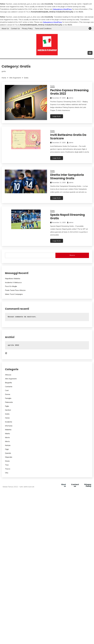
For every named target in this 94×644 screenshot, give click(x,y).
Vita (7, 473)
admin (71, 98)
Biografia (8, 383)
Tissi (7, 465)
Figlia (7, 406)
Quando (8, 453)
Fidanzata (9, 402)
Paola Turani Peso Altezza (15, 290)
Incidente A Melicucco (13, 282)
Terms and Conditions (43, 28)
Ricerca (72, 255)
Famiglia (8, 398)
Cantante (9, 387)
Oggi (7, 449)
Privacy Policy (27, 28)
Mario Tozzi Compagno (14, 294)
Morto (7, 441)
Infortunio (9, 426)
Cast (7, 390)
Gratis (52, 86)
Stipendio (9, 457)
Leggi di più (57, 116)
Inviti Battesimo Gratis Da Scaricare (68, 137)
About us (64, 485)
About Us (5, 28)
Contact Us (15, 28)
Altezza (8, 375)
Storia (7, 461)
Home (7, 418)
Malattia (8, 430)
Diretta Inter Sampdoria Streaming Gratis (67, 177)
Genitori (8, 410)
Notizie (8, 445)
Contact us (75, 485)
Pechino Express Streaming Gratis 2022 (69, 92)
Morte (7, 437)
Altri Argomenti (11, 379)
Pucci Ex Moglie (11, 286)
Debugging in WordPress (62, 9)
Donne (8, 394)
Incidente (9, 422)
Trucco (8, 469)
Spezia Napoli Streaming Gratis (68, 217)
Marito (7, 433)
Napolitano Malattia (13, 278)
